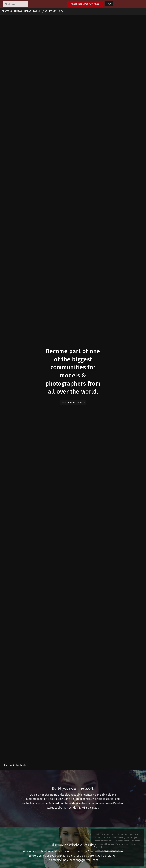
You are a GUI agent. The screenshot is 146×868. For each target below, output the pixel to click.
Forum (37, 11)
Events (53, 11)
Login (109, 4)
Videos (28, 11)
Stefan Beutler (20, 765)
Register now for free (85, 4)
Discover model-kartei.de (73, 403)
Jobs (45, 11)
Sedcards (7, 11)
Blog (61, 11)
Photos (18, 11)
